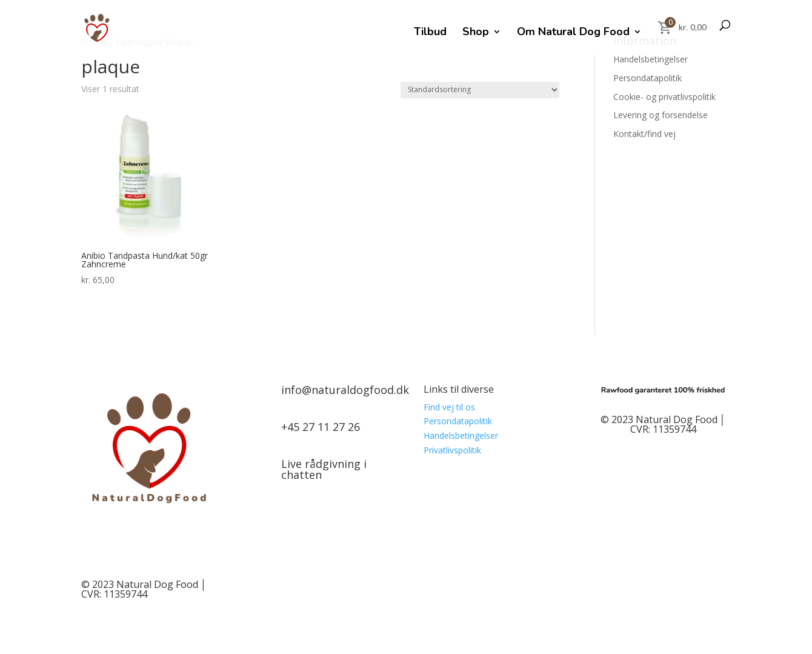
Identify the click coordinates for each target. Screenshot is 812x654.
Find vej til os (449, 407)
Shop (476, 33)
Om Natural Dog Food (573, 33)
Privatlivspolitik (452, 450)
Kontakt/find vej (644, 134)
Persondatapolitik (647, 78)
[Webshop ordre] (480, 90)
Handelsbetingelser (651, 59)
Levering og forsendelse (661, 115)
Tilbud (430, 33)
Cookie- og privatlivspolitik (664, 97)
